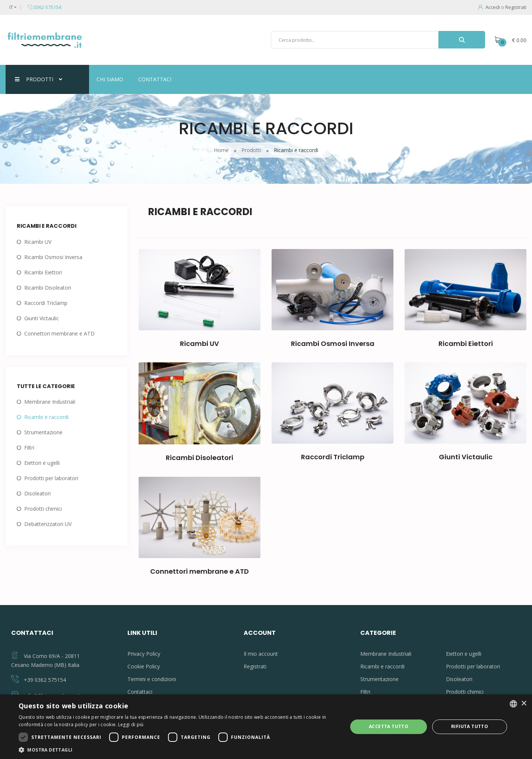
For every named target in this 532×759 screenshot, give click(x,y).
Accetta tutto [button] (389, 726)
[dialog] (266, 727)
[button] (178, 750)
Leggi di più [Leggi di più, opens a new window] (131, 725)
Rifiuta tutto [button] (470, 726)
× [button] (524, 704)
